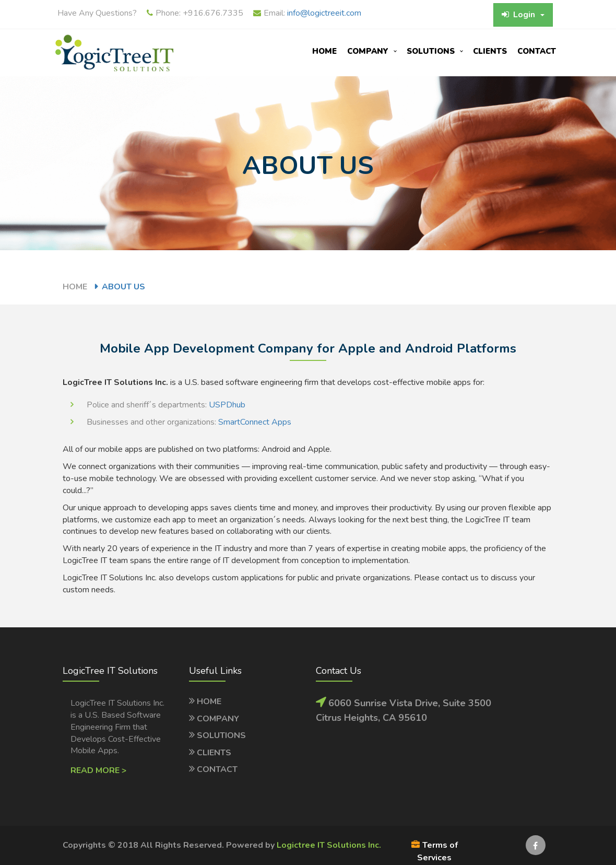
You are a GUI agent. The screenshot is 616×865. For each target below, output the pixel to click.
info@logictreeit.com (324, 13)
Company (218, 719)
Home (324, 51)
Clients (490, 51)
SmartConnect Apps (255, 422)
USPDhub (227, 405)
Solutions (431, 51)
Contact (537, 51)
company (368, 51)
